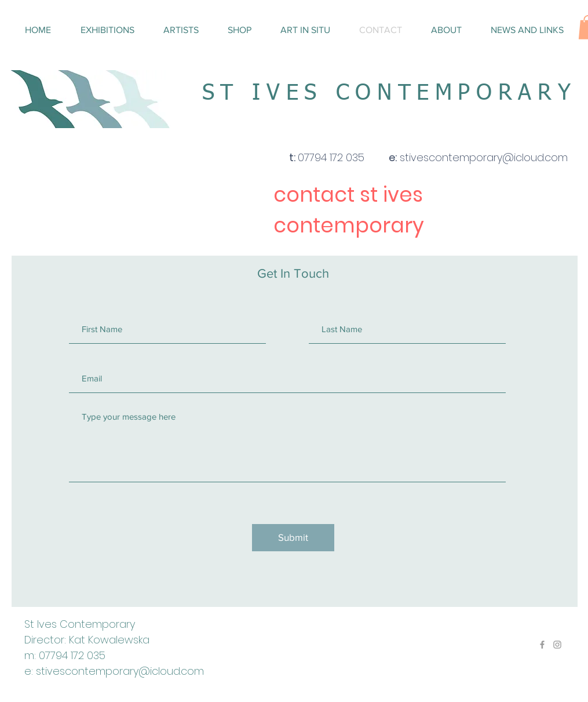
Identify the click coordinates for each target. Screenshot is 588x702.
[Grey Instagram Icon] (557, 645)
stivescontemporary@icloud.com (120, 671)
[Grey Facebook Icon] (542, 645)
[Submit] (293, 538)
